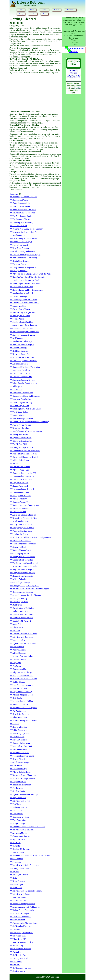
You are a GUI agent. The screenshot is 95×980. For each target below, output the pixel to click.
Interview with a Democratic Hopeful (27, 891)
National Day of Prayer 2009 (24, 312)
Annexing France (19, 897)
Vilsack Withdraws (20, 499)
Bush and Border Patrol (22, 550)
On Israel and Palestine (22, 949)
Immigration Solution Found (24, 557)
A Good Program (19, 653)
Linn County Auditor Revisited (25, 361)
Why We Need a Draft (21, 470)
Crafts (32, 10)
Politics (33, 14)
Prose (44, 14)
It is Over (16, 631)
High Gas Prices (19, 839)
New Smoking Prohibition (23, 418)
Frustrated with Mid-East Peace (25, 923)
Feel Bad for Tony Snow (22, 479)
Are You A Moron (19, 833)
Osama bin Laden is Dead (23, 328)
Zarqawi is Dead (19, 547)
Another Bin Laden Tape (22, 341)
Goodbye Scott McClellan (23, 560)
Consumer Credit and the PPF (24, 473)
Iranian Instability (20, 306)
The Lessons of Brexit (21, 219)
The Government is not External (25, 563)
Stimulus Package (20, 348)
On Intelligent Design (21, 582)
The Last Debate (19, 659)
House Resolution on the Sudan (25, 566)
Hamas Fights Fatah (20, 486)
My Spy (16, 872)
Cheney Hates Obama (21, 309)
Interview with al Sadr (21, 801)
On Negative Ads (19, 955)
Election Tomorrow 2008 (22, 377)
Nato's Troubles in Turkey (23, 942)
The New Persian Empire (22, 216)
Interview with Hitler (21, 753)
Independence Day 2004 (22, 746)
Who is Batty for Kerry (22, 772)
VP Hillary (17, 843)
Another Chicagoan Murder (23, 293)
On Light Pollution (20, 271)
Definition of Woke (20, 200)
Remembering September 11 (24, 904)
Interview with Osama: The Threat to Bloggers (31, 589)
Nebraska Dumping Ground (24, 380)
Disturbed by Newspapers (23, 618)
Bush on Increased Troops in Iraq (26, 505)
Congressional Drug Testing (24, 573)
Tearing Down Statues (21, 206)
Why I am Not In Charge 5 (23, 345)
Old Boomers (18, 859)
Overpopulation (19, 920)
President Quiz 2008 (21, 492)
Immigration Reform (21, 435)
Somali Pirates (18, 319)
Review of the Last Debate (23, 656)
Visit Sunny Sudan (20, 749)
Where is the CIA (19, 939)
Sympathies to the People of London (27, 595)
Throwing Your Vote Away (23, 222)
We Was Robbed (19, 711)
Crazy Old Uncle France (22, 524)
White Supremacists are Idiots (24, 210)
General (44, 10)
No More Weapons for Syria (24, 213)
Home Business (19, 881)
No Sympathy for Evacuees (23, 528)
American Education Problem (24, 515)
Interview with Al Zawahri (23, 830)
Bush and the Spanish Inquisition (26, 332)
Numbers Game (19, 235)
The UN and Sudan (20, 412)
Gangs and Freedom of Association (26, 367)
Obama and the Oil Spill (22, 242)
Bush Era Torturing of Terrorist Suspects (29, 277)
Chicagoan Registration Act (23, 447)
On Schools (17, 698)
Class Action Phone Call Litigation (26, 396)
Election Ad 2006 (19, 512)
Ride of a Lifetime (20, 727)
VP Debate (17, 666)
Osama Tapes (18, 884)
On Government (19, 971)
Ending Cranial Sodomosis (23, 910)
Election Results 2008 (21, 373)
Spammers (17, 862)
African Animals (19, 579)
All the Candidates (20, 688)
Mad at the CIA (19, 640)
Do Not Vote (17, 390)
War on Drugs (18, 945)
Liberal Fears (18, 627)
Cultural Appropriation (22, 203)
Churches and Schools (21, 467)
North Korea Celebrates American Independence (32, 537)
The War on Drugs (20, 296)
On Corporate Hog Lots (22, 968)
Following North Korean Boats (25, 300)
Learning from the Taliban (23, 701)
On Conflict (17, 765)
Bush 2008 (17, 463)
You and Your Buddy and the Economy (28, 229)
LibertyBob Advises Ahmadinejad (26, 303)
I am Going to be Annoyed (23, 685)
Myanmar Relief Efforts (22, 438)
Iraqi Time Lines (19, 798)
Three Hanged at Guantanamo (24, 544)
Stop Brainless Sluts (20, 483)
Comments (14, 194)
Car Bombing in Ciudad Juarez (25, 238)
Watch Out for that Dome (23, 531)
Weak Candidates (19, 650)
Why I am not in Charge (22, 672)
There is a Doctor (19, 264)
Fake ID (16, 724)
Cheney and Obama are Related (25, 457)
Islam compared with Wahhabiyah (26, 907)
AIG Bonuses (18, 338)
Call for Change (19, 682)
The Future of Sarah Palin (23, 287)
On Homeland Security (22, 926)
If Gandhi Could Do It (21, 704)
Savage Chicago (19, 823)
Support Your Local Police (23, 614)
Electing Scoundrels (20, 958)
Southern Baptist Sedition (23, 322)
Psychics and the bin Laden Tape (25, 794)
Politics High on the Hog (22, 402)
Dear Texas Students (21, 248)
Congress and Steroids (21, 836)
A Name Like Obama (21, 460)
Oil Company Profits (21, 553)
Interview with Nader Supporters (25, 865)
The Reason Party (20, 769)
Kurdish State (18, 814)
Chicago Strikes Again (21, 743)
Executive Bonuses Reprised (24, 335)
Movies (56, 10)
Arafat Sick (17, 624)
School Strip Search (20, 245)
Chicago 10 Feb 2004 (21, 868)
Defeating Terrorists (20, 807)
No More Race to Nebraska (23, 357)
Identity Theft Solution (22, 496)
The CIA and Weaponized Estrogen (26, 255)
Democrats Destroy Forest (23, 393)
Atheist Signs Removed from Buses (26, 283)
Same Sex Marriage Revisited (24, 778)
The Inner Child (19, 929)
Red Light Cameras (20, 351)
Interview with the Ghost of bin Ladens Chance (31, 855)
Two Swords (17, 810)
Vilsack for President (21, 508)
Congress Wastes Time (21, 502)
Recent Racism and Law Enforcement (28, 290)
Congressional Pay (20, 669)
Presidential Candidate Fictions (25, 454)
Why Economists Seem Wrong (25, 258)
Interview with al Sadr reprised (25, 708)
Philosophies (70, 10)
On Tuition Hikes (19, 936)
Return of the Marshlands (23, 576)
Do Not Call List (19, 900)
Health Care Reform (21, 261)
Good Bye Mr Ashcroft (22, 621)
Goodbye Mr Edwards (21, 849)
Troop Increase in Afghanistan (24, 267)
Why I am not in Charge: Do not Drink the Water (32, 274)
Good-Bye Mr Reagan (21, 762)
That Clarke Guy (19, 820)
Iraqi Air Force (18, 852)
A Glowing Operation (21, 733)
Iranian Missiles (19, 415)
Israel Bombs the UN (21, 521)
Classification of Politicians (23, 608)
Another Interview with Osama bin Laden (29, 827)
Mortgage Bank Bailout (22, 399)
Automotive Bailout (20, 364)
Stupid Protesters (19, 782)
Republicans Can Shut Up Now (25, 518)
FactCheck (17, 804)
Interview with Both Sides (23, 637)
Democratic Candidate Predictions (26, 451)
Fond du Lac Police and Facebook (26, 280)
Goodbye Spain (19, 791)
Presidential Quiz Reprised (23, 489)
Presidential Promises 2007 (23, 476)
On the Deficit (18, 647)
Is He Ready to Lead (21, 406)
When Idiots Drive (20, 717)
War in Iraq (17, 952)
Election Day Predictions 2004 (25, 634)
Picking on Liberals (20, 875)
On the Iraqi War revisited (23, 933)
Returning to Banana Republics (25, 197)
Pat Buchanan (18, 788)
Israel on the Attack (20, 534)
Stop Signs (17, 663)
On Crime (16, 965)
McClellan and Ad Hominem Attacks (27, 431)
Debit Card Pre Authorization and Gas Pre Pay (31, 422)
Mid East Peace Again (21, 611)
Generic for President (21, 714)
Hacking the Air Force (21, 316)
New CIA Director (20, 740)
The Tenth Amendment (22, 917)
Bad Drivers (17, 605)
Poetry (21, 14)
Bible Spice (17, 386)
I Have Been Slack (20, 226)
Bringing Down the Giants (23, 676)
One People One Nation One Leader (27, 409)
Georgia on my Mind (21, 817)
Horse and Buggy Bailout (23, 354)
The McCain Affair (20, 444)
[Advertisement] (36, 92)
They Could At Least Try (22, 692)
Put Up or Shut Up (20, 598)
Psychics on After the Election (24, 643)
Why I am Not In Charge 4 (23, 569)
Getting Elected (19, 759)
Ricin (15, 878)
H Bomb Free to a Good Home (25, 679)
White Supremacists (20, 730)
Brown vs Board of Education (24, 775)
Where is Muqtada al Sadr (23, 695)
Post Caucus (17, 888)
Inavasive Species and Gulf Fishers (26, 232)
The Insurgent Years (20, 602)
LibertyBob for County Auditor (25, 383)
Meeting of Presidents (21, 370)
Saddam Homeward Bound (23, 756)
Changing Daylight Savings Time (26, 586)
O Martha (16, 846)
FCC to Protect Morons (22, 425)
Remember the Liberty (21, 428)
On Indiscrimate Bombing (23, 592)
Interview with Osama (21, 894)
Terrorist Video (18, 737)
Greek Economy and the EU (24, 251)
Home (21, 10)
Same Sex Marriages (21, 913)
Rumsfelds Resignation (22, 785)
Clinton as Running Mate (22, 441)
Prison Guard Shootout (22, 541)
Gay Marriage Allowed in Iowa (25, 325)
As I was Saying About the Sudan (26, 721)
